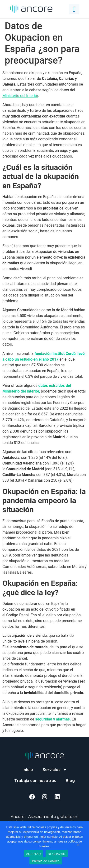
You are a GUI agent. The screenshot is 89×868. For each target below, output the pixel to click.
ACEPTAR (33, 854)
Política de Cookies (46, 861)
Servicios (55, 770)
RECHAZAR (57, 854)
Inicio (28, 770)
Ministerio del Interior (20, 96)
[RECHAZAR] (78, 844)
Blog (70, 781)
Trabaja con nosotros (35, 781)
